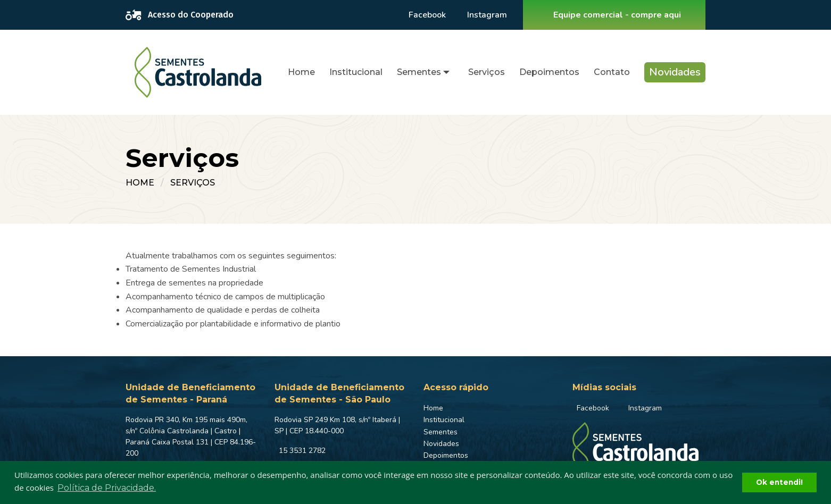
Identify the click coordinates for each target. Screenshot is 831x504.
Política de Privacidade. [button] (107, 488)
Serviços (487, 72)
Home (301, 72)
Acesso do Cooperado (180, 15)
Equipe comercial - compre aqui (617, 15)
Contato (612, 72)
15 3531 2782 (302, 451)
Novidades (675, 72)
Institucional (356, 72)
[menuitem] (301, 73)
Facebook (427, 15)
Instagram (487, 15)
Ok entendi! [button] (779, 482)
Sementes (419, 72)
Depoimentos (549, 72)
